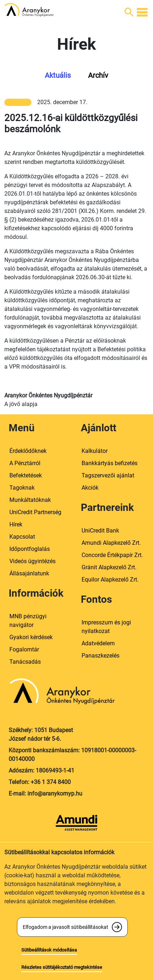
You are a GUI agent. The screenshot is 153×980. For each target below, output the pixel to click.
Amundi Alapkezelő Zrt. (111, 543)
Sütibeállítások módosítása (49, 950)
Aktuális (58, 75)
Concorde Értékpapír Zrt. (112, 555)
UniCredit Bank (100, 531)
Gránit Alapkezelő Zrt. (109, 567)
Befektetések (26, 475)
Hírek (16, 524)
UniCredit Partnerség (35, 512)
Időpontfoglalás (30, 549)
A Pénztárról (25, 463)
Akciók (90, 488)
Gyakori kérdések (31, 637)
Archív (98, 75)
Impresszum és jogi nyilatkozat (106, 627)
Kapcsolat (22, 537)
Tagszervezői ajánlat (108, 475)
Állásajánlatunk (29, 573)
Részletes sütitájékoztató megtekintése (62, 967)
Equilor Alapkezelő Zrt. (110, 580)
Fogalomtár (24, 649)
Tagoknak (22, 488)
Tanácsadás (25, 662)
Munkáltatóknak (30, 500)
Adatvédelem (98, 643)
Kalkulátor (95, 451)
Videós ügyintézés (32, 561)
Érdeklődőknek (28, 451)
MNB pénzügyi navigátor (28, 621)
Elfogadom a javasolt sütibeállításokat (65, 927)
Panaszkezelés (100, 656)
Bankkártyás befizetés (110, 463)
